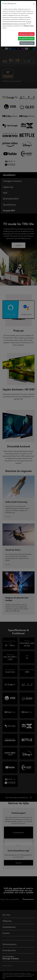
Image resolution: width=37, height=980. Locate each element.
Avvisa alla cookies (26, 34)
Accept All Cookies (26, 39)
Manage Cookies (27, 43)
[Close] (34, 4)
